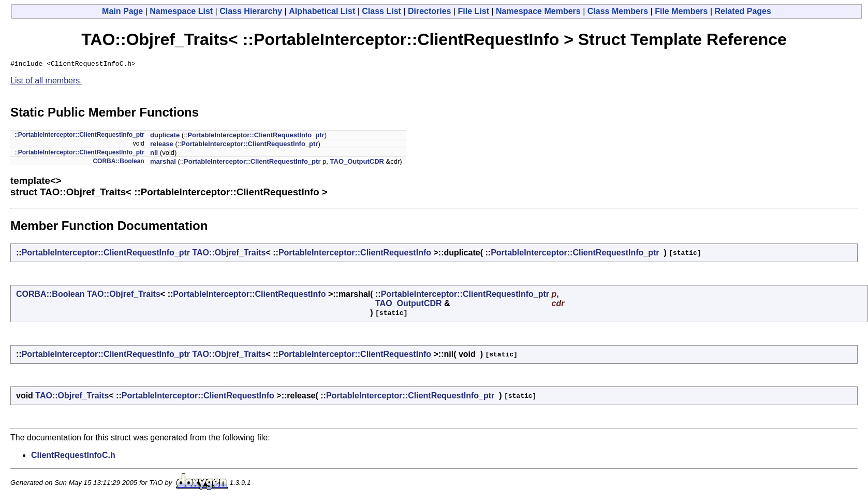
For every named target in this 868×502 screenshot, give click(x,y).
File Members (681, 11)
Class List (381, 11)
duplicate (165, 137)
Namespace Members (538, 11)
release (162, 145)
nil (154, 154)
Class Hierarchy (251, 11)
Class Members (618, 11)
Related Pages (743, 11)
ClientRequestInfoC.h (73, 457)
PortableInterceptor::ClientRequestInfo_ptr (81, 136)
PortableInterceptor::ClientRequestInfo (355, 254)
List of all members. (46, 82)
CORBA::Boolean (118, 163)
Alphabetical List (322, 11)
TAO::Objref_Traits (229, 254)
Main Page (122, 11)
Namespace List (181, 11)
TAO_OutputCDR (357, 163)
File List (474, 11)
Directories (430, 11)
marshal (163, 163)
